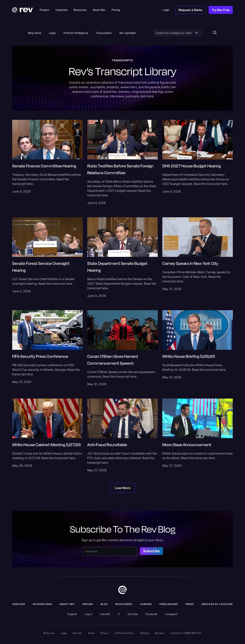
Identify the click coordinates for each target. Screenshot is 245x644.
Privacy (104, 633)
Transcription (104, 33)
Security (77, 633)
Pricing (88, 604)
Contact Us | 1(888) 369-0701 (186, 633)
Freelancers (169, 604)
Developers (124, 604)
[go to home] (122, 590)
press (190, 604)
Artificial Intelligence (76, 33)
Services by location (217, 604)
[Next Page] (122, 488)
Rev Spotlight (128, 33)
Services (19, 604)
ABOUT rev (67, 604)
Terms (91, 633)
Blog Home (35, 33)
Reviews (159, 633)
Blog (104, 604)
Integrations (42, 604)
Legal (52, 33)
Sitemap (144, 633)
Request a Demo (191, 10)
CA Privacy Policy (124, 633)
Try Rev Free (221, 10)
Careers (146, 604)
